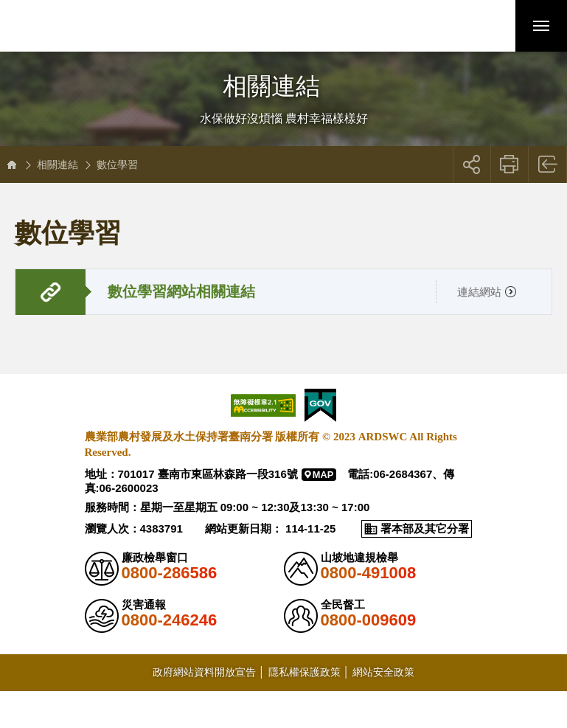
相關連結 (58, 164)
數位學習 (117, 164)
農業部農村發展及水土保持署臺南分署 (113, 26)
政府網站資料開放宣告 (204, 672)
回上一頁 (548, 164)
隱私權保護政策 (305, 672)
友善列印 (510, 164)
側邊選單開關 (283, 72)
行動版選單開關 (541, 29)
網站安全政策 (383, 672)
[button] (490, 26)
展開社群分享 (472, 164)
